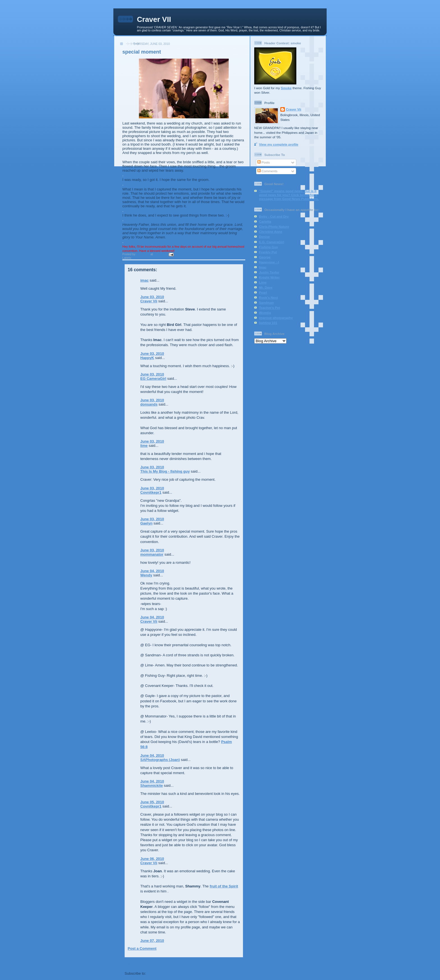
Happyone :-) (269, 262)
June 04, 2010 (152, 571)
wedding (138, 258)
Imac (263, 267)
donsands (149, 404)
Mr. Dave (266, 287)
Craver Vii (149, 301)
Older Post (234, 963)
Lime (263, 282)
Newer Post (135, 963)
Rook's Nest (268, 297)
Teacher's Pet (270, 308)
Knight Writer (269, 277)
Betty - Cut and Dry (274, 216)
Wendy (146, 575)
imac (145, 280)
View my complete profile (279, 144)
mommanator (152, 554)
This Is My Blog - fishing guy (165, 471)
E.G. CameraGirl (272, 242)
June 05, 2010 (152, 802)
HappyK (147, 358)
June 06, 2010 (152, 859)
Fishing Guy (269, 247)
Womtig (265, 313)
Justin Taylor (269, 272)
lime (144, 446)
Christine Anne (271, 232)
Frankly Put (268, 252)
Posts (263, 162)
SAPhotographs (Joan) (160, 760)
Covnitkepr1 (151, 492)
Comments (267, 171)
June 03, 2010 (152, 297)
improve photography (276, 318)
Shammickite (152, 785)
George (265, 257)
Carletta (265, 221)
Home (184, 963)
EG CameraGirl (153, 379)
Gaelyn (146, 523)
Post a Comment (142, 948)
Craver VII (154, 19)
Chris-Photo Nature (274, 226)
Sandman (266, 302)
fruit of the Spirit (224, 886)
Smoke (286, 88)
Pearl (263, 292)
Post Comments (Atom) (167, 973)
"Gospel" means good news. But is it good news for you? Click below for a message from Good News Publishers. (289, 195)
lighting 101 (268, 323)
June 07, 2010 (152, 941)
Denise (264, 237)
